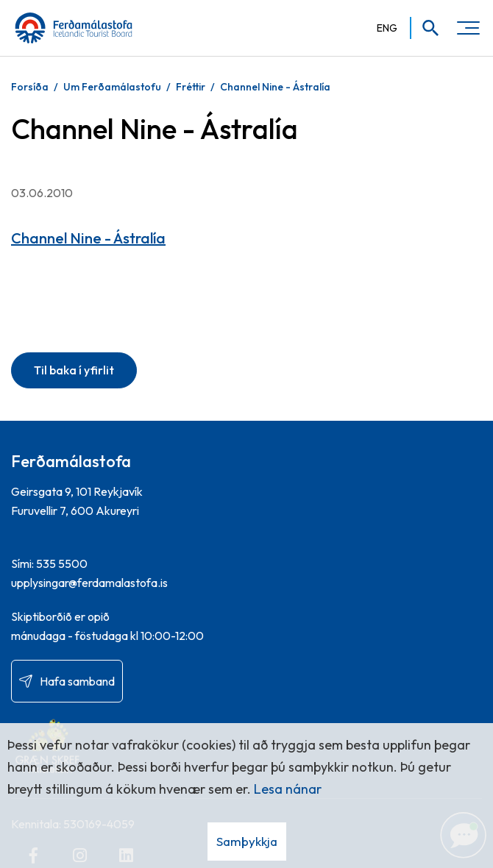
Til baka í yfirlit (74, 370)
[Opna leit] (426, 28)
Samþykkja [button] (247, 841)
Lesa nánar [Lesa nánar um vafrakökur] (288, 789)
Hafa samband (77, 681)
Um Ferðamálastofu (112, 87)
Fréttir (191, 87)
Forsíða (30, 87)
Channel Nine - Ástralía (275, 87)
